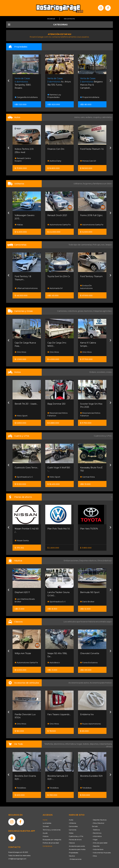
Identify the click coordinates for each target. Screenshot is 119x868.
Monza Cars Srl (88, 161)
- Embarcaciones (75, 859)
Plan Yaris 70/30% (89, 529)
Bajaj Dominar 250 (56, 404)
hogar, (80, 744)
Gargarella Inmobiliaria (26, 97)
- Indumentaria (98, 849)
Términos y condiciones (52, 830)
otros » (109, 746)
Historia (46, 836)
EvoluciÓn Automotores (86, 287)
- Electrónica (97, 833)
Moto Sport (21, 416)
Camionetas (73, 826)
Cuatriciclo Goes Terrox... (27, 468)
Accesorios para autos (77, 846)
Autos (71, 820)
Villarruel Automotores (26, 288)
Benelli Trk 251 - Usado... (26, 404)
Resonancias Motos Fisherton (57, 414)
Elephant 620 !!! (22, 592)
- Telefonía (96, 830)
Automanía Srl (55, 288)
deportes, (95, 744)
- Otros (94, 856)
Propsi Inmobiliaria (90, 97)
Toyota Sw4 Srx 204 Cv (59, 276)
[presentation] (8, 81)
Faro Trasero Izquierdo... (59, 714)
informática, (71, 744)
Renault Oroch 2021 (57, 215)
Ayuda (45, 833)
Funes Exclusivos (89, 663)
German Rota (87, 477)
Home (45, 820)
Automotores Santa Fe (59, 225)
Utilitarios (72, 823)
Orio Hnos (20, 352)
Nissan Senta (22, 540)
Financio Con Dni (56, 149)
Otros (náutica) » (105, 560)
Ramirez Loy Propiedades (54, 96)
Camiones (73, 830)
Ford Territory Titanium (91, 276)
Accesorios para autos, (79, 683)
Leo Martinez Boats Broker (25, 600)
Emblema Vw (87, 714)
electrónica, (59, 744)
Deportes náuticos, (88, 560)
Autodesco (54, 663)
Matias (19, 225)
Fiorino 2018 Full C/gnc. (92, 215)
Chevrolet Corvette (90, 653)
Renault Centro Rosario (23, 160)
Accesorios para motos (100, 683)
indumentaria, (106, 744)
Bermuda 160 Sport (90, 592)
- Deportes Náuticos (99, 820)
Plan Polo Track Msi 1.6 (59, 529)
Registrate (69, 19)
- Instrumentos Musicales (101, 853)
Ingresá (51, 19)
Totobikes (20, 788)
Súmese (46, 826)
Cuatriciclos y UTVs (76, 836)
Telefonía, (49, 744)
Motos (71, 833)
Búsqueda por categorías (52, 840)
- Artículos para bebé (100, 843)
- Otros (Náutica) (98, 823)
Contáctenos (47, 846)
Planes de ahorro (75, 840)
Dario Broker (87, 602)
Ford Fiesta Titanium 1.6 (92, 149)
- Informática (97, 836)
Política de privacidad (51, 843)
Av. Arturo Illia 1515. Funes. (59, 82)
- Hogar (95, 840)
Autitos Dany (54, 161)
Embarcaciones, (71, 560)
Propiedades (74, 853)
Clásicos (72, 843)
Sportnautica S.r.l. (24, 477)
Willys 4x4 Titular (23, 653)
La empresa (47, 823)
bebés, (86, 744)
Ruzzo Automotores (90, 724)
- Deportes (96, 846)
